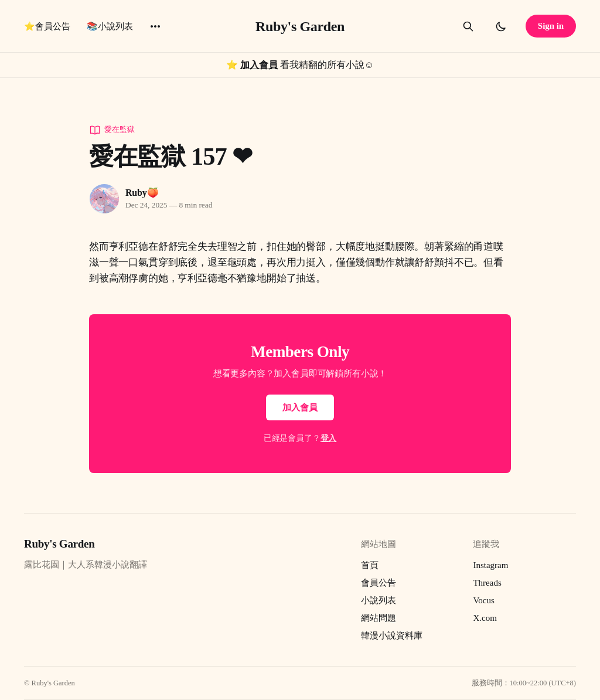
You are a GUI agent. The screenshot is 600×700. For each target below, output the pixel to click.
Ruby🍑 (142, 193)
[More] (155, 26)
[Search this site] (468, 26)
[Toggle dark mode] (501, 26)
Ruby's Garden (300, 26)
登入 (329, 438)
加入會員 (259, 65)
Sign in (551, 26)
